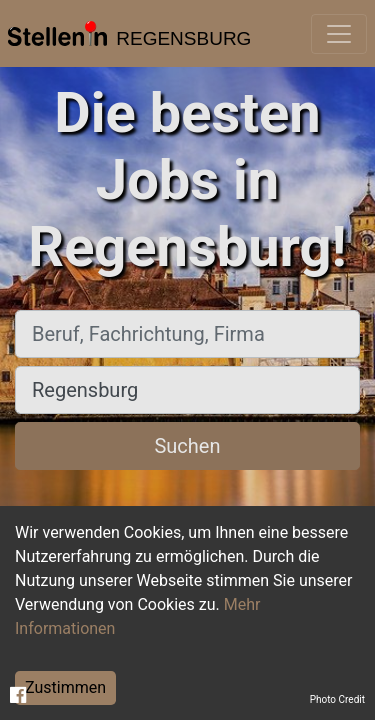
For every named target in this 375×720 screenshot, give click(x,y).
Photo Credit (337, 699)
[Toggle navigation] (339, 34)
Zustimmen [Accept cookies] (65, 687)
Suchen (187, 446)
